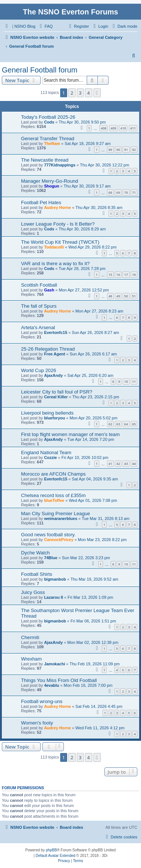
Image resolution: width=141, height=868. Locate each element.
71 (134, 192)
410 (123, 128)
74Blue (51, 558)
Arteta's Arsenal (38, 327)
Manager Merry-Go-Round (50, 181)
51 (134, 296)
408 (104, 128)
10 (126, 381)
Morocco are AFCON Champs (53, 474)
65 (134, 424)
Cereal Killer (56, 397)
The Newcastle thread (45, 160)
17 (126, 275)
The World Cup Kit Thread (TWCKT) (60, 242)
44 (134, 464)
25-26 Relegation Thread (48, 349)
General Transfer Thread (48, 139)
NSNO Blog (25, 26)
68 (110, 192)
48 (110, 296)
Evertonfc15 (56, 332)
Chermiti (30, 637)
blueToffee (54, 500)
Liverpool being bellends (47, 413)
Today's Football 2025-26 (48, 117)
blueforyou (54, 418)
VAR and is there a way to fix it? (55, 264)
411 (133, 128)
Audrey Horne (57, 207)
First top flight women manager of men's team (70, 434)
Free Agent (54, 354)
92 (134, 150)
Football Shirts (37, 574)
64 (126, 424)
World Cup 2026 (39, 370)
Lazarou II (53, 597)
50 (126, 296)
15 (110, 275)
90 (118, 150)
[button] (97, 93)
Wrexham (31, 659)
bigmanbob (55, 579)
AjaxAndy (53, 375)
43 (126, 464)
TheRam (52, 143)
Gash (49, 290)
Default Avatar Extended (55, 856)
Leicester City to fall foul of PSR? (57, 392)
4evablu (51, 685)
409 (114, 128)
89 (110, 150)
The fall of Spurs (39, 306)
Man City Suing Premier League (56, 514)
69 (118, 192)
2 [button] (72, 93)
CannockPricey (59, 540)
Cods (49, 122)
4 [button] (88, 93)
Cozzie (50, 457)
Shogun (51, 186)
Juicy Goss (33, 592)
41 (110, 464)
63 (118, 424)
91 (126, 150)
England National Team (46, 452)
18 (134, 275)
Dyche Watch (35, 553)
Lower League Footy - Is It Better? (58, 224)
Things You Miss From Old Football (59, 680)
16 (118, 275)
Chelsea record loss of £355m (53, 495)
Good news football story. (48, 535)
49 (118, 296)
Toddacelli (54, 247)
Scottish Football (39, 285)
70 (126, 192)
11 (134, 381)
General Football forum (40, 70)
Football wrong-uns (42, 701)
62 (110, 424)
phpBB (51, 850)
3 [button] (80, 93)
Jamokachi (54, 664)
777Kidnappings (60, 165)
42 (118, 464)
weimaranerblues (61, 519)
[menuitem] (45, 26)
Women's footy (37, 723)
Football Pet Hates (41, 202)
